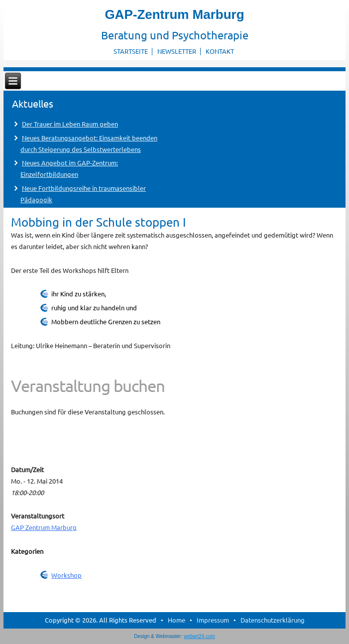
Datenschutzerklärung (273, 620)
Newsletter (177, 51)
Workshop (66, 575)
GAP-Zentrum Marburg (174, 14)
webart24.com (199, 636)
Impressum (213, 620)
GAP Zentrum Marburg (44, 527)
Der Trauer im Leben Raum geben (70, 124)
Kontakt (220, 51)
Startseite (131, 51)
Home (176, 620)
